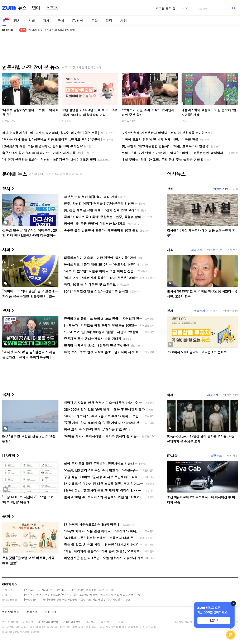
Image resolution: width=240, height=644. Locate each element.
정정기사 (8, 584)
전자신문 (232, 456)
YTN (184, 121)
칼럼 (109, 21)
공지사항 (91, 622)
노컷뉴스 (216, 456)
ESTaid (8, 632)
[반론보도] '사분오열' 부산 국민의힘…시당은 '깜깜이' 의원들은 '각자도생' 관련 (69, 590)
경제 (46, 21)
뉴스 (22, 8)
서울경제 (67, 121)
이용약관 (28, 622)
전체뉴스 (32, 612)
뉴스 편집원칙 (10, 622)
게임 (124, 21)
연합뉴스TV (9, 121)
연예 (36, 8)
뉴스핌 (214, 311)
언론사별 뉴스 (11, 612)
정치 (17, 21)
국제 (61, 21)
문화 (94, 21)
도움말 (119, 622)
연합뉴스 (232, 250)
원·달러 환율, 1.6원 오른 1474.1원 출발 (51, 30)
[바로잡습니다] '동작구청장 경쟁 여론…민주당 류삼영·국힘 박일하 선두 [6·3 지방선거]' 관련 (77, 599)
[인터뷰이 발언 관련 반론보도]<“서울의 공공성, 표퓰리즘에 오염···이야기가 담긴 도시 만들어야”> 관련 (83, 595)
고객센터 (106, 622)
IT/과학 (78, 21)
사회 (32, 21)
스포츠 (52, 8)
